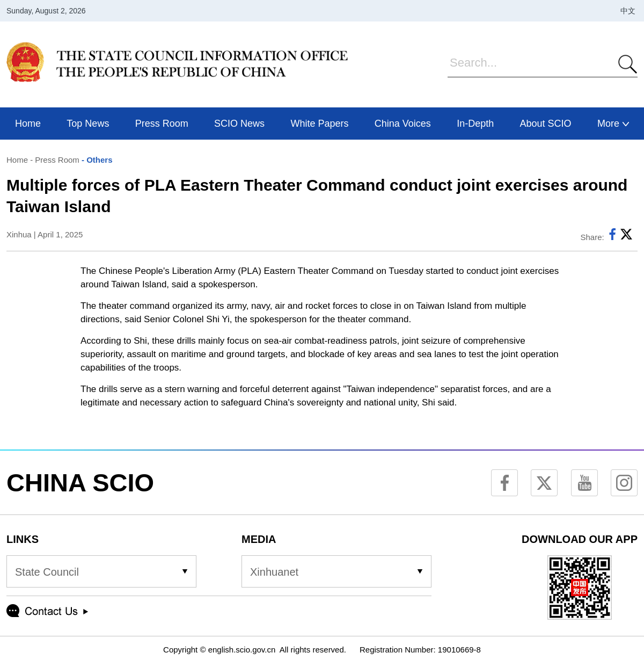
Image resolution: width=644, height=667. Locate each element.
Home (17, 160)
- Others (96, 160)
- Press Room (54, 160)
